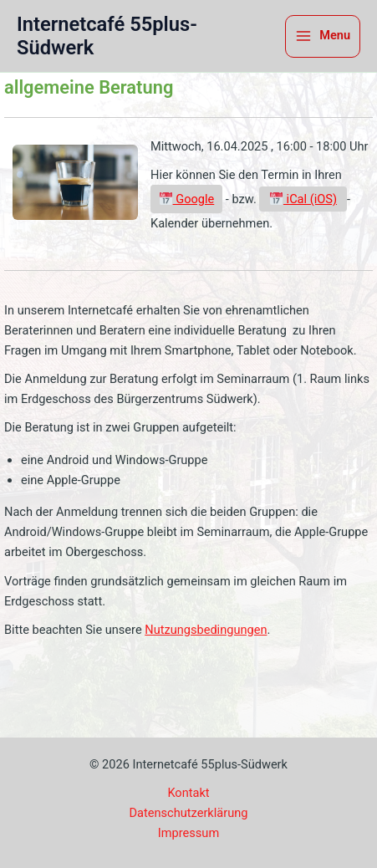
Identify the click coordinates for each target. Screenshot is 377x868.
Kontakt (188, 793)
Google (187, 199)
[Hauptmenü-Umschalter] (323, 36)
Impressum (188, 833)
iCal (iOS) (303, 199)
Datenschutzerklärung (189, 813)
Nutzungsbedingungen (206, 630)
